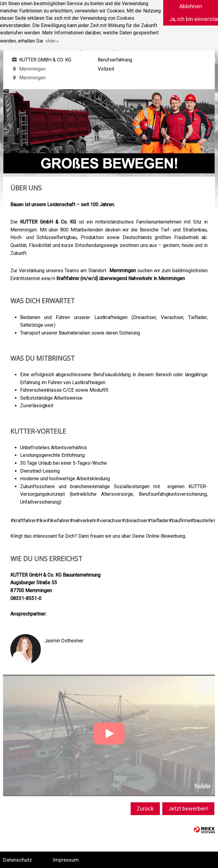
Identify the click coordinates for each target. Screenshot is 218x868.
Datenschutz (18, 860)
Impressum (66, 860)
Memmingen (28, 69)
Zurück (145, 809)
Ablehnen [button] (191, 6)
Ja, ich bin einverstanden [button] (194, 19)
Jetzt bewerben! (188, 809)
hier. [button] (52, 41)
